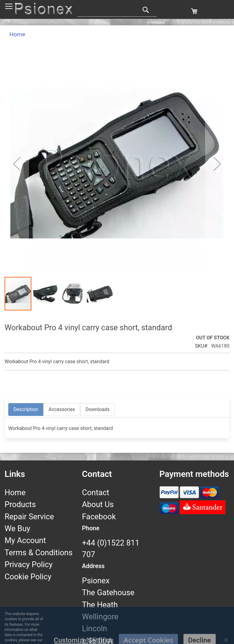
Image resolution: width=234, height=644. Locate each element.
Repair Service (29, 517)
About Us (98, 504)
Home (17, 34)
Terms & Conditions (39, 553)
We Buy (17, 528)
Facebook (99, 517)
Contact (96, 492)
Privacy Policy (29, 564)
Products (20, 504)
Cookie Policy (28, 577)
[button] (17, 164)
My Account (25, 540)
